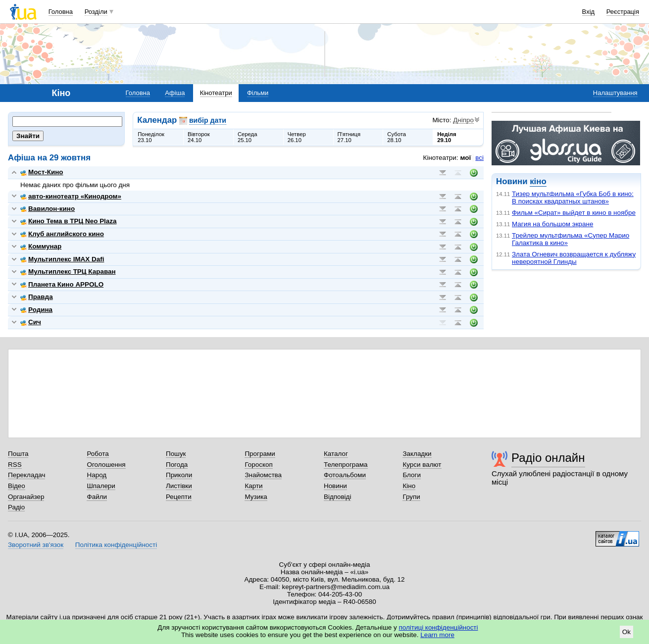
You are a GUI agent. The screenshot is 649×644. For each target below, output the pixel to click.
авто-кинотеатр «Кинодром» (71, 196)
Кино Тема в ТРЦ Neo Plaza (69, 221)
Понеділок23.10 (151, 137)
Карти (253, 486)
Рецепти (179, 497)
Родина (36, 310)
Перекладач (26, 475)
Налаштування (615, 93)
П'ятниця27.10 (349, 137)
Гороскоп (258, 465)
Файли (97, 497)
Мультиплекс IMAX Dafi (62, 259)
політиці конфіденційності (439, 627)
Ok (626, 632)
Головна (61, 12)
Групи (411, 497)
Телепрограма (346, 465)
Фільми (258, 93)
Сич (31, 322)
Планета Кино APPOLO (62, 284)
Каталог (336, 454)
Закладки (417, 454)
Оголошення (106, 465)
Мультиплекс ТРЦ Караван (68, 272)
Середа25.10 (248, 137)
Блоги (412, 475)
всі (479, 158)
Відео (17, 486)
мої (466, 158)
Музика (256, 497)
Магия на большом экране (552, 224)
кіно (538, 181)
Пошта (18, 454)
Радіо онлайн (548, 458)
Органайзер (26, 497)
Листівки (179, 486)
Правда (37, 297)
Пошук (176, 454)
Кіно (409, 486)
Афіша (175, 93)
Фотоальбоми (345, 475)
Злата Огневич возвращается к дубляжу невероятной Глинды (574, 258)
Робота (98, 454)
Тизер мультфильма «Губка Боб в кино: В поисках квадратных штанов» (573, 198)
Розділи (96, 12)
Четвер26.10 (297, 137)
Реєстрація (623, 12)
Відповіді (338, 497)
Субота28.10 (397, 137)
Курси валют (422, 465)
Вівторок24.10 (199, 137)
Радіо (16, 507)
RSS (15, 465)
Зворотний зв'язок (36, 545)
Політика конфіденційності (116, 545)
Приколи (179, 475)
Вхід (589, 12)
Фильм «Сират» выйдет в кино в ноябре (574, 213)
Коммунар (41, 246)
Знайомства (263, 475)
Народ (97, 475)
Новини (335, 486)
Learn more (437, 635)
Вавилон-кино (48, 209)
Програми (260, 454)
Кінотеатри (216, 93)
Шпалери (101, 486)
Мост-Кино (42, 172)
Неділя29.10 (447, 137)
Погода (177, 465)
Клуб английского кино (62, 234)
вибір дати (208, 120)
